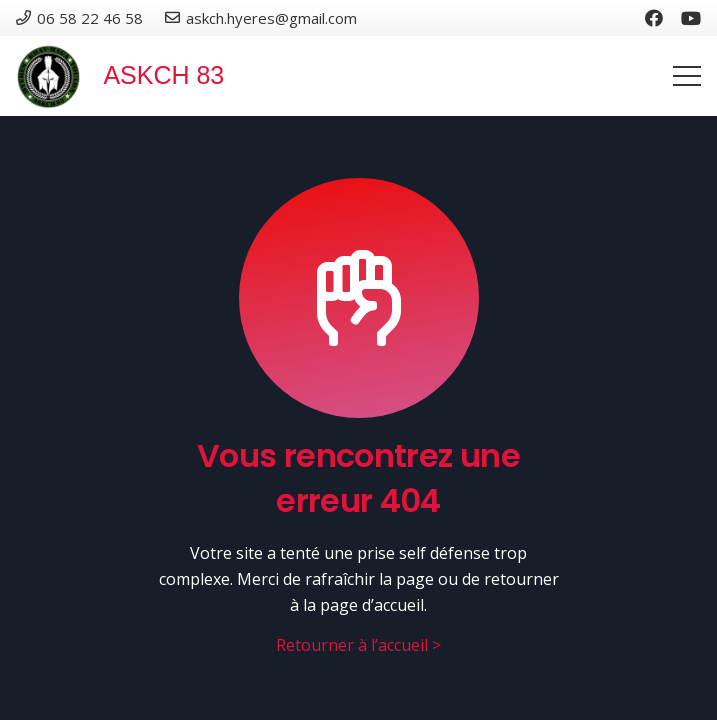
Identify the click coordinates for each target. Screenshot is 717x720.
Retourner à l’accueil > (358, 645)
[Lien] (48, 76)
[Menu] (687, 76)
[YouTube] (691, 18)
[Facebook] (654, 18)
